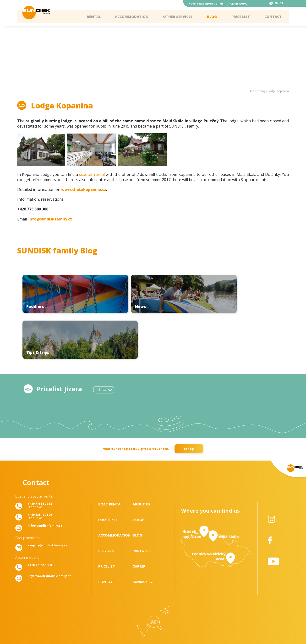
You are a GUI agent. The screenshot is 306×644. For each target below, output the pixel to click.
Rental (94, 17)
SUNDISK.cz (143, 536)
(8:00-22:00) (40, 460)
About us (142, 458)
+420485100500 (238, 3)
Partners (142, 505)
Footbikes (108, 474)
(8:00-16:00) (40, 471)
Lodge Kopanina (278, 91)
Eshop (139, 474)
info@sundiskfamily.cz (50, 219)
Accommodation (132, 17)
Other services (178, 17)
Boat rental (110, 458)
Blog (212, 17)
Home (253, 91)
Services (106, 505)
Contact (273, 17)
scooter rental (93, 174)
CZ (282, 3)
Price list (241, 17)
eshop (189, 403)
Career (139, 520)
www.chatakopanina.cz (84, 189)
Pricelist (107, 520)
